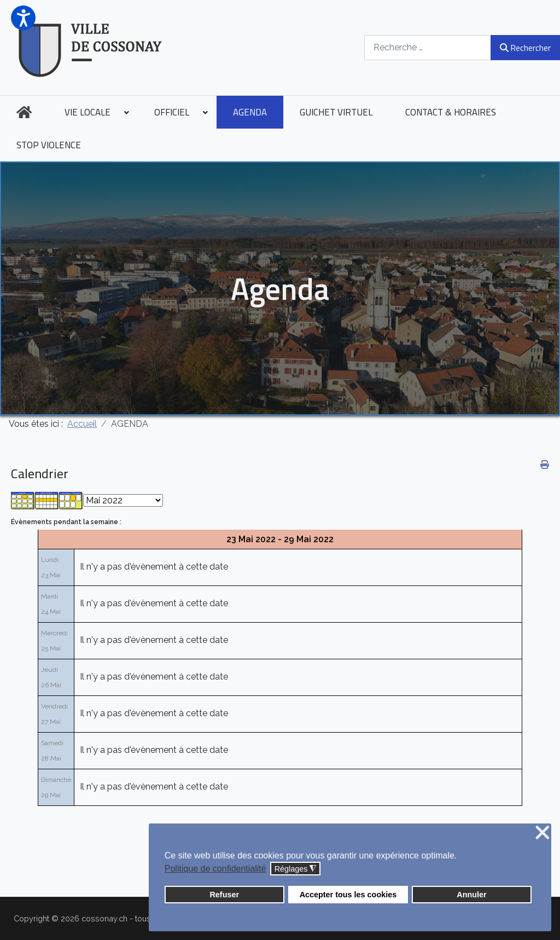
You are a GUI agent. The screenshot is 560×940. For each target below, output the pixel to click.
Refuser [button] (224, 895)
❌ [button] (542, 833)
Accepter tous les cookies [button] (348, 895)
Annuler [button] (471, 895)
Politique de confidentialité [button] (215, 869)
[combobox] (428, 47)
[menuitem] (24, 112)
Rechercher (525, 48)
